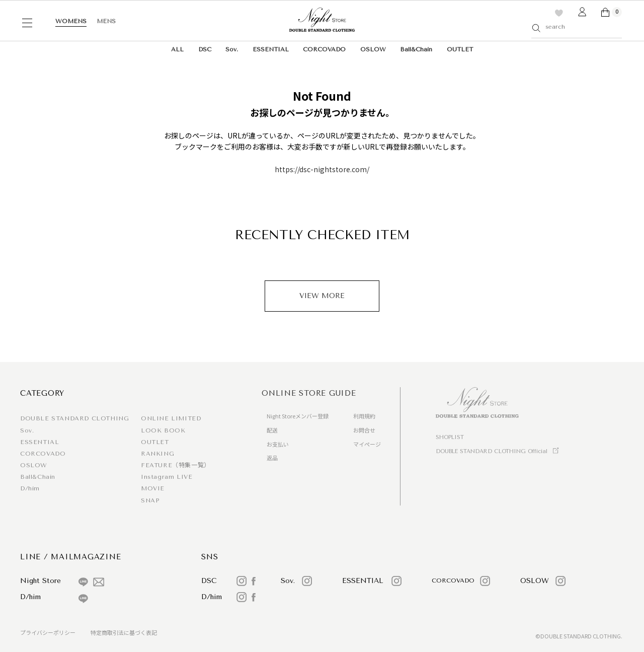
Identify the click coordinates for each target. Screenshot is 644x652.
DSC (205, 49)
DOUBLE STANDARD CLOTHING (74, 418)
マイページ (367, 444)
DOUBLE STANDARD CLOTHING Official (492, 451)
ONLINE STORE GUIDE (309, 393)
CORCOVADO (324, 49)
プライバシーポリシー (48, 632)
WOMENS (71, 21)
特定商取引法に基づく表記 (124, 632)
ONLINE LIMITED (171, 418)
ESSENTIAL (271, 49)
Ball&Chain (416, 49)
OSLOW (373, 49)
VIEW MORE (322, 296)
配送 (272, 430)
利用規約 (364, 416)
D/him (30, 488)
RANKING (157, 454)
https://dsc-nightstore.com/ (322, 169)
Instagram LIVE (167, 477)
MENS (106, 21)
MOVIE (153, 488)
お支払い (278, 444)
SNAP (150, 500)
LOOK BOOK (163, 430)
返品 (272, 458)
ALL (177, 49)
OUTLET (460, 49)
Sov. (232, 49)
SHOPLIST (450, 437)
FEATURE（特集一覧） (176, 465)
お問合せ (364, 430)
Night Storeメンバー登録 (298, 416)
